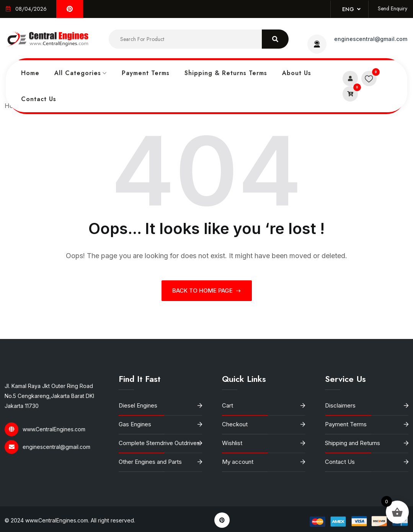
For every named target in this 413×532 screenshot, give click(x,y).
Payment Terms (146, 73)
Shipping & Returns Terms (226, 73)
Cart (228, 405)
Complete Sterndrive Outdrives (159, 443)
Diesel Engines (138, 405)
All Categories (78, 73)
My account (238, 462)
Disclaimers (340, 405)
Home (30, 73)
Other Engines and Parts (150, 462)
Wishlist (232, 443)
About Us (297, 73)
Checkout (235, 424)
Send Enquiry (393, 8)
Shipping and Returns (353, 443)
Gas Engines (135, 424)
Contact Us (39, 99)
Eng (351, 9)
